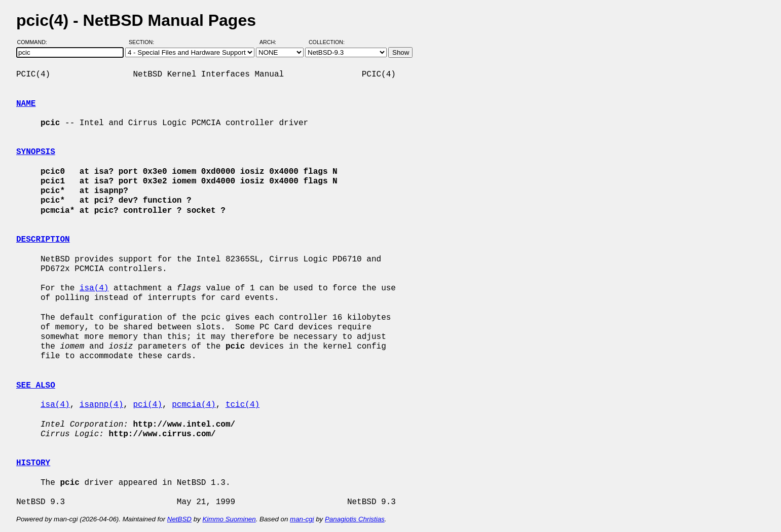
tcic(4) (243, 405)
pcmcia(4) (194, 405)
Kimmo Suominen (229, 519)
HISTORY (33, 463)
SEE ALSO (36, 386)
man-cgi (302, 519)
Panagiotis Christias (355, 519)
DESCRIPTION (43, 240)
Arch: (272, 42)
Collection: (327, 42)
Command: (35, 42)
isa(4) (94, 288)
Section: (144, 42)
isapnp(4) (101, 405)
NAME (26, 104)
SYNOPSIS (36, 152)
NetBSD (179, 519)
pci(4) (147, 405)
